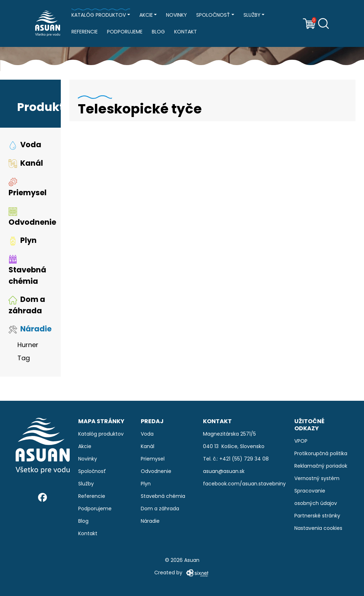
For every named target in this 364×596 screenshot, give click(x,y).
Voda (25, 146)
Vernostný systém (317, 478)
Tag (24, 359)
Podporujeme (125, 32)
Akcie (146, 15)
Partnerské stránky (317, 516)
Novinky (176, 15)
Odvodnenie (32, 219)
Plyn (23, 242)
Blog (158, 32)
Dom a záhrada (27, 307)
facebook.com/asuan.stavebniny (244, 484)
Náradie (30, 331)
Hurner (28, 346)
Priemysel (28, 189)
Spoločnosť (213, 15)
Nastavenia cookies (318, 528)
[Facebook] (42, 497)
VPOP (301, 441)
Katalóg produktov (99, 15)
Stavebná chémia (27, 272)
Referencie (85, 32)
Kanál (26, 164)
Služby (252, 15)
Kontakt (186, 32)
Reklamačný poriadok (321, 466)
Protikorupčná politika (321, 453)
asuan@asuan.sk (224, 471)
